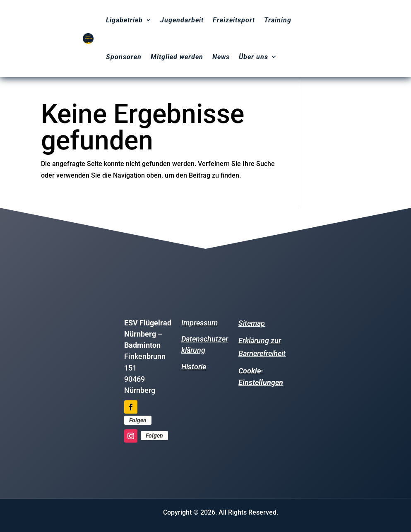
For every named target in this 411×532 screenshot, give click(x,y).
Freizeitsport (234, 20)
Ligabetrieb (124, 20)
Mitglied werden (177, 57)
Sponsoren (124, 57)
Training (278, 20)
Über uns (254, 57)
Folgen (138, 420)
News (221, 57)
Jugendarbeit (182, 20)
